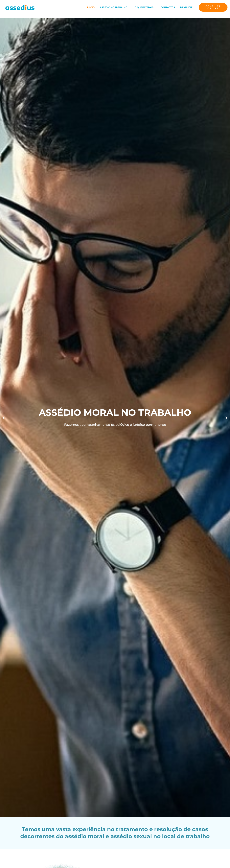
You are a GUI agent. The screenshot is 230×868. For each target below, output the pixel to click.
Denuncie (186, 7)
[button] (115, 7)
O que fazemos (144, 7)
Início (91, 7)
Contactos (168, 7)
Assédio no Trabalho (114, 7)
